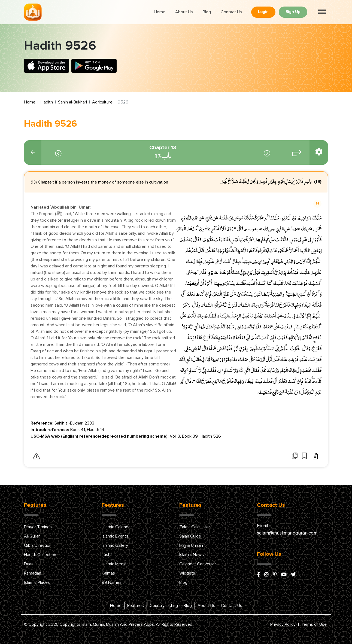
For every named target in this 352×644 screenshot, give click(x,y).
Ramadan (33, 573)
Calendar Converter (198, 564)
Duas (29, 564)
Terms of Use (314, 624)
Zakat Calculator (195, 527)
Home (160, 12)
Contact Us (231, 12)
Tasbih (108, 555)
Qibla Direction (38, 545)
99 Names (112, 582)
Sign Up (293, 12)
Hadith (47, 102)
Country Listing (164, 606)
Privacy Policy (283, 624)
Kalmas (108, 573)
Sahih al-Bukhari (72, 102)
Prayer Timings (38, 527)
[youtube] (284, 575)
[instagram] (266, 575)
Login (263, 12)
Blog (207, 12)
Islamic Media (114, 564)
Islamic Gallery (115, 545)
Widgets (187, 573)
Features (136, 606)
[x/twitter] (293, 575)
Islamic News (192, 555)
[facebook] (258, 575)
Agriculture (102, 102)
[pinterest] (275, 575)
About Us (184, 12)
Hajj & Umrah (191, 545)
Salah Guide (190, 536)
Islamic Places (37, 582)
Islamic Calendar (117, 527)
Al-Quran (32, 536)
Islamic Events (115, 536)
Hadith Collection (40, 555)
